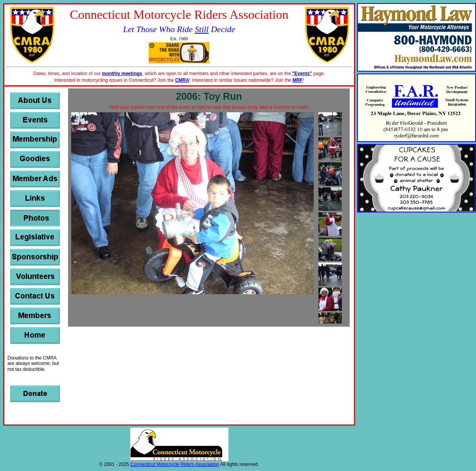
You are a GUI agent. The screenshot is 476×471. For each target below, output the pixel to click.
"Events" (302, 74)
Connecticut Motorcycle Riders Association (175, 464)
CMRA (182, 80)
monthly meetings (122, 74)
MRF (298, 80)
